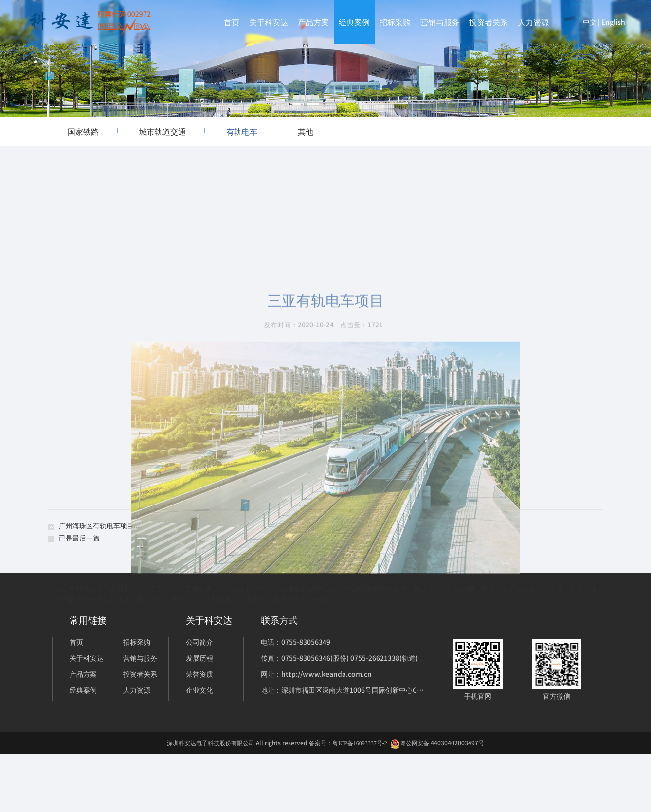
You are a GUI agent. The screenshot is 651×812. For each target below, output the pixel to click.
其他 (306, 131)
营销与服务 (440, 22)
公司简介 (199, 642)
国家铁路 (93, 131)
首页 (232, 22)
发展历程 (199, 658)
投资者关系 (488, 22)
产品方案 (313, 22)
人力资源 (533, 22)
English (613, 22)
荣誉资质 (199, 674)
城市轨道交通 (172, 131)
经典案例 (354, 22)
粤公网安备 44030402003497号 (437, 743)
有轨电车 (251, 131)
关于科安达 (269, 22)
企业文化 (199, 690)
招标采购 (395, 22)
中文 (590, 22)
